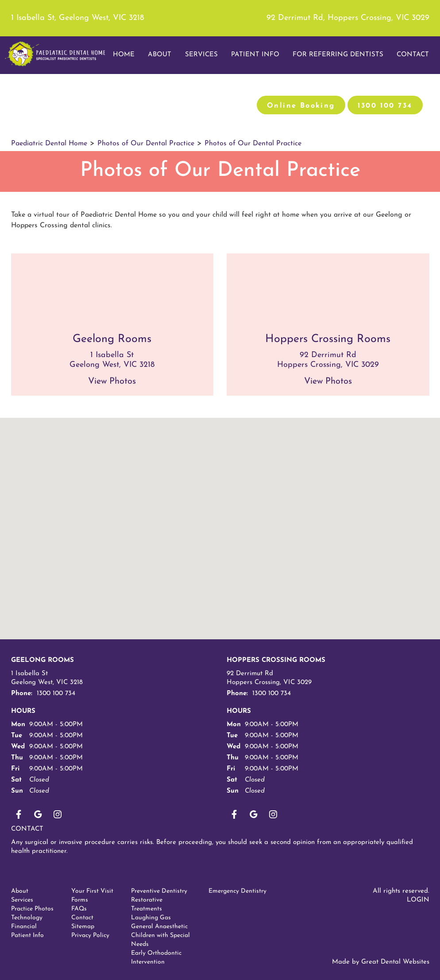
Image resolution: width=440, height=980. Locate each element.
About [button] (160, 55)
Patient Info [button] (255, 55)
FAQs (79, 909)
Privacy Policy (90, 935)
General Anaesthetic (159, 927)
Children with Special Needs (160, 940)
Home (124, 55)
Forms (80, 900)
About (20, 891)
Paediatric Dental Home (49, 144)
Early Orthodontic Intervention (156, 958)
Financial (24, 927)
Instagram (58, 814)
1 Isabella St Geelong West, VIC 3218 (47, 678)
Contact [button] (413, 55)
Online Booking (301, 106)
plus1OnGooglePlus (38, 814)
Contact (27, 829)
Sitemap (83, 927)
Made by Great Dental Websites (381, 962)
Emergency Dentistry (237, 891)
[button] (166, 572)
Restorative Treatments (147, 904)
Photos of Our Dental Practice (146, 144)
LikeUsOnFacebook (19, 814)
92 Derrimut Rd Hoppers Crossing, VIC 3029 (269, 678)
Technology (27, 918)
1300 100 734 (385, 106)
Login (418, 900)
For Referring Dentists (338, 55)
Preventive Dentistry (159, 891)
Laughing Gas (151, 918)
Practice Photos (32, 909)
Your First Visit (92, 891)
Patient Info (27, 935)
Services (201, 55)
